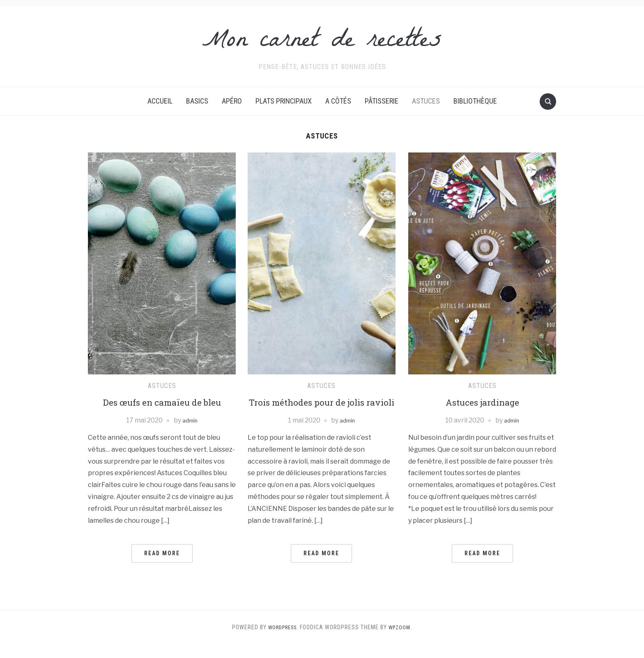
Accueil (160, 101)
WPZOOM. (403, 641)
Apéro (232, 101)
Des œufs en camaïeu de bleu (162, 402)
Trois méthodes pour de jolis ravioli (321, 409)
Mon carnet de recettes (322, 41)
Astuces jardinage (482, 402)
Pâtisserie (382, 101)
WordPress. (282, 641)
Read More (162, 553)
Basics (197, 101)
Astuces (426, 101)
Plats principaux (284, 101)
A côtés (338, 101)
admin (190, 420)
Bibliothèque (475, 101)
